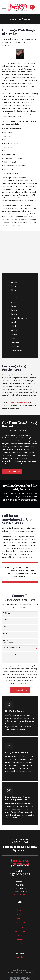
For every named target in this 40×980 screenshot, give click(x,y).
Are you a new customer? (12, 647)
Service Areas (20, 931)
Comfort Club (20, 923)
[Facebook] (22, 957)
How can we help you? (11, 654)
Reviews (20, 939)
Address (6, 640)
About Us (20, 910)
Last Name (7, 620)
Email (5, 634)
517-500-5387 (20, 875)
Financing (20, 927)
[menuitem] (10, 972)
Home (20, 906)
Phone (5, 627)
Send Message (20, 690)
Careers (20, 944)
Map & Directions (20, 894)
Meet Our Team (12, 471)
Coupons (20, 935)
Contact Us (20, 948)
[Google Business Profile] (18, 957)
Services (20, 914)
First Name (7, 613)
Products (20, 918)
